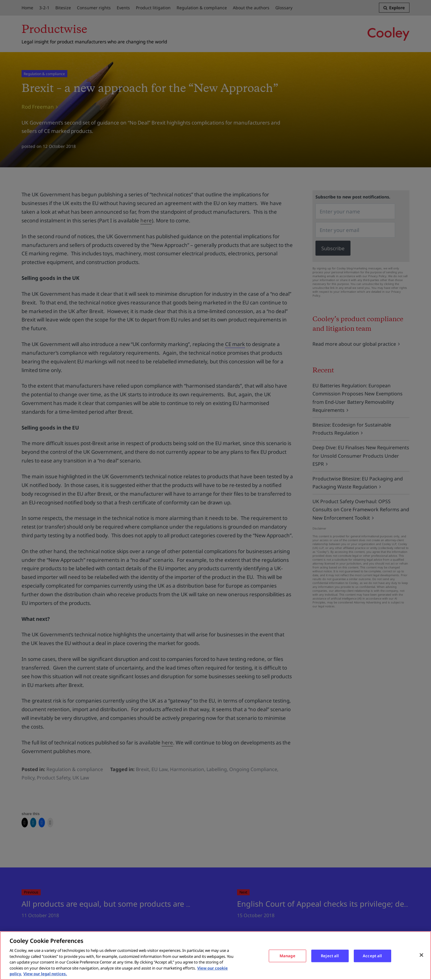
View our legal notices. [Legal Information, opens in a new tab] (45, 974)
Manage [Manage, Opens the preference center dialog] (287, 956)
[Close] (421, 955)
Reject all (330, 956)
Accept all (372, 956)
